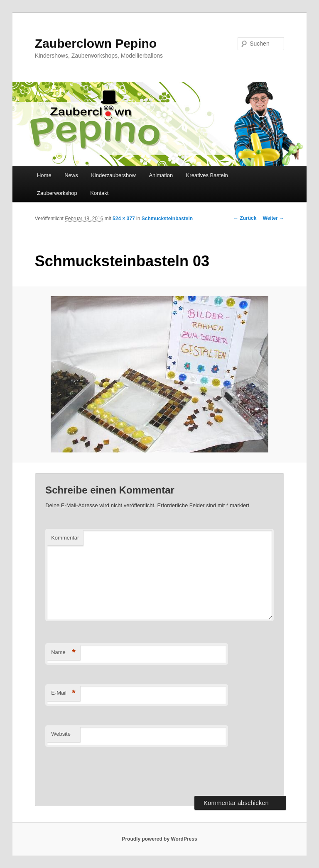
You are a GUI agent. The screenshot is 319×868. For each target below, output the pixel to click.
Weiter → (273, 218)
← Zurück (245, 218)
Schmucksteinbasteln (167, 219)
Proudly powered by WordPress (159, 839)
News (71, 175)
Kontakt (99, 193)
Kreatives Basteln (207, 175)
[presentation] (108, 771)
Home (44, 175)
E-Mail (63, 693)
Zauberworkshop (57, 193)
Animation (161, 175)
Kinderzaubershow (113, 175)
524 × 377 (124, 219)
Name (63, 653)
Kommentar (65, 538)
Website (61, 734)
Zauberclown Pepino (96, 43)
